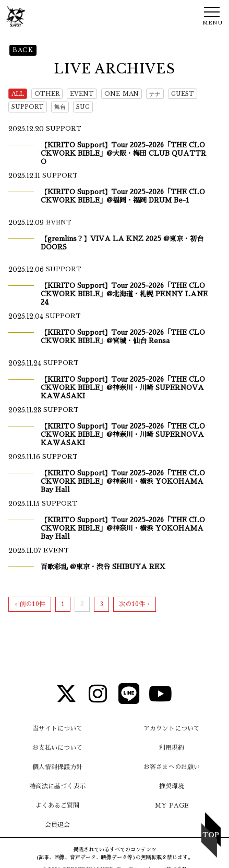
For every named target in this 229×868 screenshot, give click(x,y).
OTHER (47, 94)
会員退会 (57, 825)
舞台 (60, 107)
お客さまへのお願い (172, 767)
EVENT (82, 94)
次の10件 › (135, 604)
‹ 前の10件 (30, 604)
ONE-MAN (122, 94)
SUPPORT (28, 107)
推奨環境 (172, 786)
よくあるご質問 (57, 806)
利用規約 (172, 748)
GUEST (183, 94)
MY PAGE (172, 806)
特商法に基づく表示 (57, 786)
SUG (83, 107)
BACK (23, 50)
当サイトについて (57, 728)
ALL (18, 94)
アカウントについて (172, 728)
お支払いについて (57, 748)
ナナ (155, 94)
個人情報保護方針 (57, 767)
